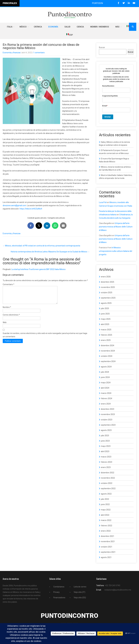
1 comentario (39, 53)
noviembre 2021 (108, 541)
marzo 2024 (106, 393)
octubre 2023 (107, 420)
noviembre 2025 (108, 287)
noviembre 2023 (108, 414)
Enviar (108, 117)
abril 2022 (105, 515)
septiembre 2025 (108, 298)
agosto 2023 (106, 430)
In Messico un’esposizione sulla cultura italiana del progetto (116, 251)
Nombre (7, 310)
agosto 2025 (106, 303)
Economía (53, 27)
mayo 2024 (106, 383)
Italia (10, 27)
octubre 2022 (107, 483)
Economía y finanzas (12, 53)
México (23, 27)
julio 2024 (105, 372)
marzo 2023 (106, 457)
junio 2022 (105, 504)
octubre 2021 (107, 547)
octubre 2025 (107, 293)
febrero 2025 (106, 335)
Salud (67, 27)
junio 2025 (105, 314)
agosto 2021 (106, 557)
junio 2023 (105, 441)
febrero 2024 (106, 398)
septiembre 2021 (108, 552)
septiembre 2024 (108, 361)
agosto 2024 (106, 367)
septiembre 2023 (108, 425)
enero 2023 (106, 467)
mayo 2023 (106, 446)
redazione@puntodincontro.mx (118, 590)
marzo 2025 (106, 330)
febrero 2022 (106, 526)
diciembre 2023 (108, 409)
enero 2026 (106, 277)
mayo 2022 (106, 510)
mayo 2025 (106, 319)
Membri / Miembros (100, 27)
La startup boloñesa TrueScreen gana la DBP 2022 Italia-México (38, 269)
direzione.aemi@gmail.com (14, 205)
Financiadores (59, 598)
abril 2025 (105, 324)
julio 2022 (105, 499)
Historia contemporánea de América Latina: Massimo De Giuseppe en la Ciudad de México (50, 252)
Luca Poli (103, 202)
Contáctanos (59, 587)
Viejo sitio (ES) (80, 598)
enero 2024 (106, 404)
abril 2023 (105, 451)
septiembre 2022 (108, 489)
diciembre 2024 (108, 345)
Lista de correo (80, 587)
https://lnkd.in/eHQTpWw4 (31, 209)
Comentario (8, 284)
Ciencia (80, 27)
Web (5, 326)
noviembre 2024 (108, 351)
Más (117, 27)
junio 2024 (105, 377)
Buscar (102, 47)
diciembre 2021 (108, 536)
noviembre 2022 (108, 478)
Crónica (38, 27)
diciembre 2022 (108, 473)
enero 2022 (106, 531)
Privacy (56, 592)
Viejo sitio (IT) (79, 592)
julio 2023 (105, 436)
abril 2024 (105, 388)
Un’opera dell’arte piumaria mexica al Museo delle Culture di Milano (116, 227)
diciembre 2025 (108, 282)
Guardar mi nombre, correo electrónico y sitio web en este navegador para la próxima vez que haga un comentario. (45, 338)
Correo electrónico (11, 318)
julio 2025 (105, 308)
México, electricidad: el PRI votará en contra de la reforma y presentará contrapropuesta (41, 246)
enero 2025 (106, 340)
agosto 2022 (106, 494)
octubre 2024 (107, 356)
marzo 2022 (106, 520)
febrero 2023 (106, 462)
